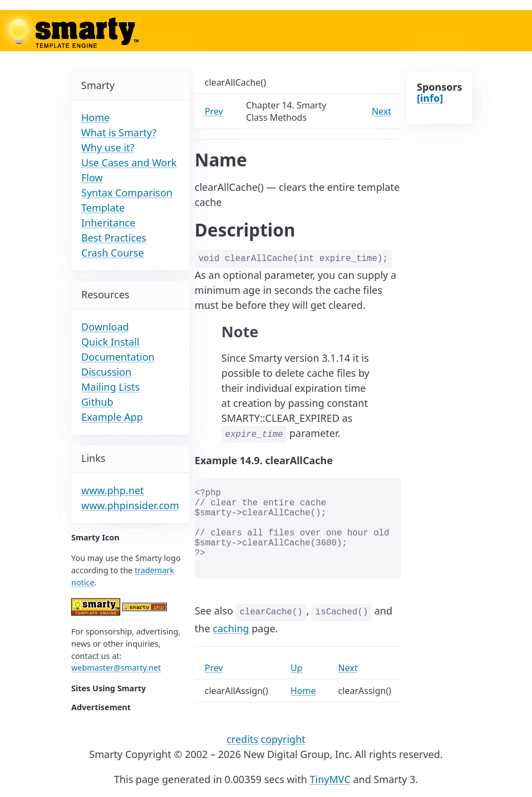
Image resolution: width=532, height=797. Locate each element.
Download (105, 327)
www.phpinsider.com (130, 505)
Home (95, 117)
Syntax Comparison (127, 193)
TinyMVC (330, 779)
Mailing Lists (110, 387)
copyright (283, 739)
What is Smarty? (119, 132)
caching (231, 628)
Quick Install (110, 342)
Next (381, 111)
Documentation (118, 357)
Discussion (106, 372)
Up (297, 668)
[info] (430, 98)
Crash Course (113, 253)
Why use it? (108, 147)
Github (97, 402)
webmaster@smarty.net (116, 668)
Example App (112, 417)
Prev (214, 111)
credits (242, 739)
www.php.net (112, 490)
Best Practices (114, 238)
